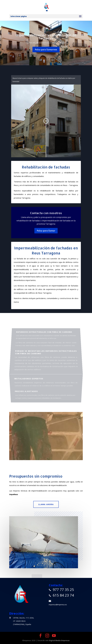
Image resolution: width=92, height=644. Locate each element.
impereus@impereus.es (58, 605)
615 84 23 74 (63, 595)
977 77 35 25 (63, 590)
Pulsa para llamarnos (46, 49)
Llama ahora (46, 504)
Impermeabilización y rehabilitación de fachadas (46, 37)
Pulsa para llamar (46, 231)
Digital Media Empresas (59, 640)
